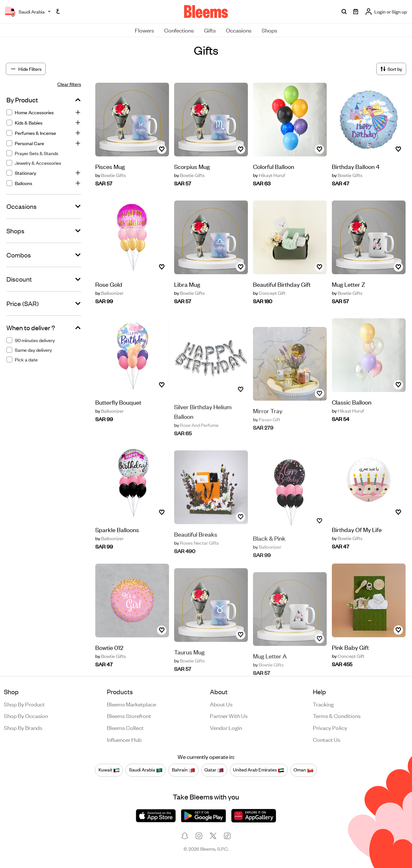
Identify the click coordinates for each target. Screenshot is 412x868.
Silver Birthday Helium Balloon (203, 424)
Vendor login (226, 727)
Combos (19, 255)
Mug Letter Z (348, 284)
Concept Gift (269, 293)
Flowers (144, 30)
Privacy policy (330, 727)
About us (221, 704)
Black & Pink (269, 549)
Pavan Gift (267, 430)
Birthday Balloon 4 (356, 166)
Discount (19, 279)
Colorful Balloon (274, 166)
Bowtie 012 (109, 658)
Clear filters (69, 84)
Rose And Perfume (196, 438)
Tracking (323, 704)
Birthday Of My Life (357, 530)
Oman (304, 770)
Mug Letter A (270, 667)
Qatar (214, 770)
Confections (179, 30)
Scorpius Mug (192, 166)
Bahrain (183, 770)
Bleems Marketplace (131, 704)
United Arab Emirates (259, 770)
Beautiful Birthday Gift (282, 284)
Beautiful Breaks (196, 547)
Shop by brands (23, 727)
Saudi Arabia (146, 770)
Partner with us (229, 715)
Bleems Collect (125, 727)
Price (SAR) (23, 303)
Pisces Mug (110, 166)
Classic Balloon (352, 402)
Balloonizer (109, 293)
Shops (269, 30)
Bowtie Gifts (111, 175)
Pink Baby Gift (350, 647)
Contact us (327, 739)
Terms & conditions (337, 715)
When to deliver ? (31, 328)
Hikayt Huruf (269, 175)
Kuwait (109, 770)
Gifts (210, 30)
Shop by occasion (26, 715)
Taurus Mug (189, 665)
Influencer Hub (124, 739)
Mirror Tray (268, 421)
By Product (22, 100)
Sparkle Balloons (117, 540)
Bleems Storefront (129, 715)
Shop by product (24, 704)
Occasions (239, 30)
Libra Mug (187, 284)
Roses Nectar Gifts (197, 556)
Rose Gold (109, 284)
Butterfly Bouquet (118, 412)
